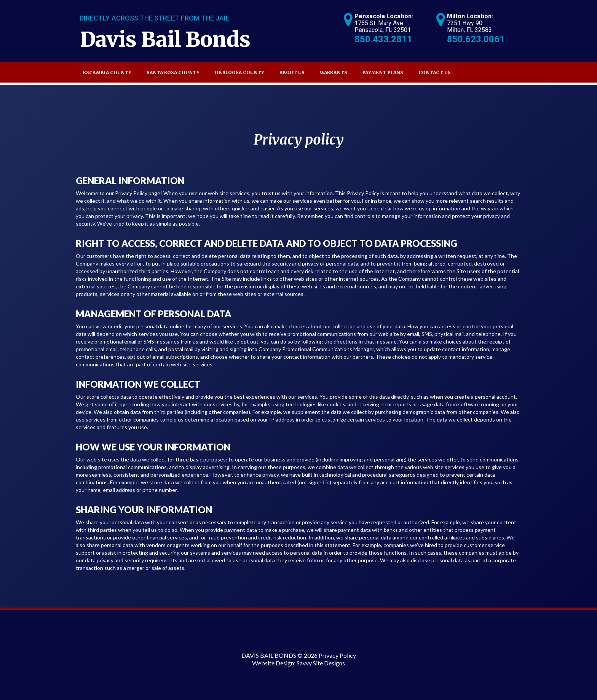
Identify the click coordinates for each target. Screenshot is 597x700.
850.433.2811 (383, 39)
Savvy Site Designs (321, 663)
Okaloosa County (239, 72)
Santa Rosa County (173, 72)
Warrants (334, 72)
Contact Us (435, 72)
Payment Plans (383, 72)
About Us (292, 72)
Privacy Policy (337, 655)
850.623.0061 (476, 39)
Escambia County (107, 72)
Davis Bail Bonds (165, 39)
